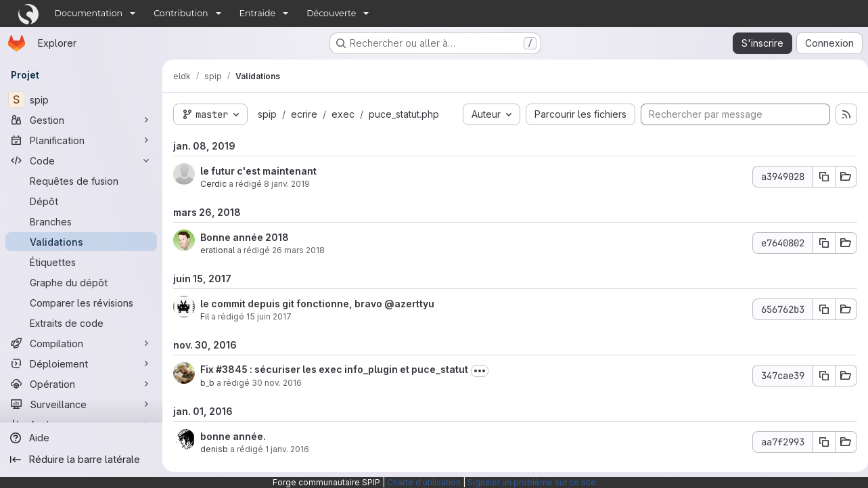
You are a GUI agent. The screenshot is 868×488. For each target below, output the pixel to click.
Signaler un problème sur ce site (532, 482)
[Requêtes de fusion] (81, 181)
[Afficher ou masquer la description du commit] (480, 371)
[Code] (81, 160)
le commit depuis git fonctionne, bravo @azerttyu (317, 304)
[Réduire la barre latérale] (81, 460)
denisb (214, 449)
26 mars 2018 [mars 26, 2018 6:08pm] (298, 250)
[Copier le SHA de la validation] (819, 177)
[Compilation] (81, 343)
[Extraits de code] (81, 323)
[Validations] (81, 242)
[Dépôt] (81, 201)
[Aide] (81, 438)
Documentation (89, 13)
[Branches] (81, 221)
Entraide (258, 13)
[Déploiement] (81, 363)
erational (218, 250)
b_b (207, 383)
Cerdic (213, 184)
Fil (205, 316)
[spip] (81, 99)
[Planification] (81, 140)
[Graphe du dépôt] (81, 282)
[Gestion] (81, 120)
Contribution (181, 13)
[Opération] (81, 384)
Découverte (331, 13)
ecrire (304, 114)
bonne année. (233, 436)
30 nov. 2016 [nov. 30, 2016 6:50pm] (277, 383)
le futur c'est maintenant (258, 171)
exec (343, 114)
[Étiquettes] (81, 262)
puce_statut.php (404, 114)
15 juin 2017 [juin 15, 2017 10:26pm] (269, 316)
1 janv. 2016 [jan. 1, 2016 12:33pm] (287, 449)
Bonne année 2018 (245, 237)
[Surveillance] (81, 404)
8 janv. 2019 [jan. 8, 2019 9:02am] (287, 184)
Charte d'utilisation (424, 482)
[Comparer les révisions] (81, 303)
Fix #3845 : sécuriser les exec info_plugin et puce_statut (334, 369)
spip (267, 114)
